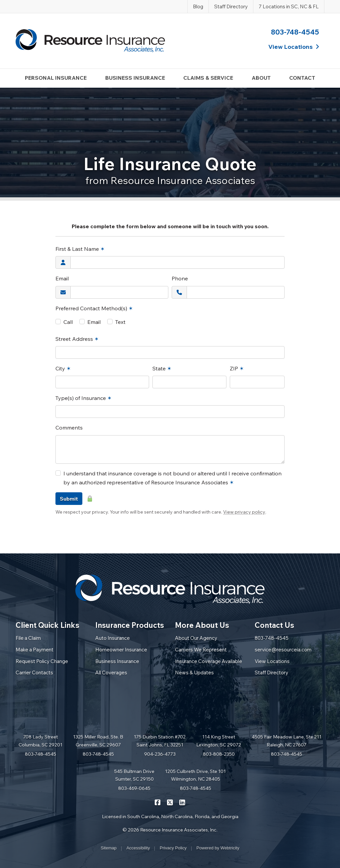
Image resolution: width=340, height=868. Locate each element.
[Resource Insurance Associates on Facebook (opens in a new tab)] (158, 802)
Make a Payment (35, 650)
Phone (180, 278)
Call (68, 322)
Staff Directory (231, 6)
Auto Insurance (113, 638)
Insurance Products (130, 625)
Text (120, 322)
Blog (198, 6)
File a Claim (28, 638)
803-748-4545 (295, 32)
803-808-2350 (219, 754)
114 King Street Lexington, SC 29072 (219, 741)
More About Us (202, 625)
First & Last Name (80, 249)
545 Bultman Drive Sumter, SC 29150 (134, 775)
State (162, 368)
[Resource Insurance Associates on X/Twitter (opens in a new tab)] (170, 802)
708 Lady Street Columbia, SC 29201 (41, 741)
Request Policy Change (42, 661)
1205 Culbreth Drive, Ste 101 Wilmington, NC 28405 (195, 775)
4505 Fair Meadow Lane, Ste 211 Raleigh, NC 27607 (287, 741)
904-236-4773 (160, 754)
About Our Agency (196, 638)
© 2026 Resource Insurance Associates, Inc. (170, 830)
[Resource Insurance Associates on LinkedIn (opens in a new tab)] (182, 802)
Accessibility (138, 848)
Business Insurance (117, 661)
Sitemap (109, 848)
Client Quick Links (47, 625)
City (63, 368)
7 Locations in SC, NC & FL (289, 6)
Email (62, 278)
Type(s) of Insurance (84, 398)
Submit (69, 499)
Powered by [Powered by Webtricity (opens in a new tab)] (218, 848)
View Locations (272, 661)
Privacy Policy (173, 848)
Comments (69, 428)
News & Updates (194, 673)
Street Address (77, 339)
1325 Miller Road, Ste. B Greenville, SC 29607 (98, 741)
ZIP (237, 368)
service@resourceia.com (283, 650)
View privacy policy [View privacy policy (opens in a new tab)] (244, 512)
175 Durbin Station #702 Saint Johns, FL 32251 (160, 741)
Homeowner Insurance (121, 650)
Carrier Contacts (34, 673)
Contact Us (274, 625)
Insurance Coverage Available (209, 661)
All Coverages (111, 673)
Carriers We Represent (201, 650)
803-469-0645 (134, 788)
